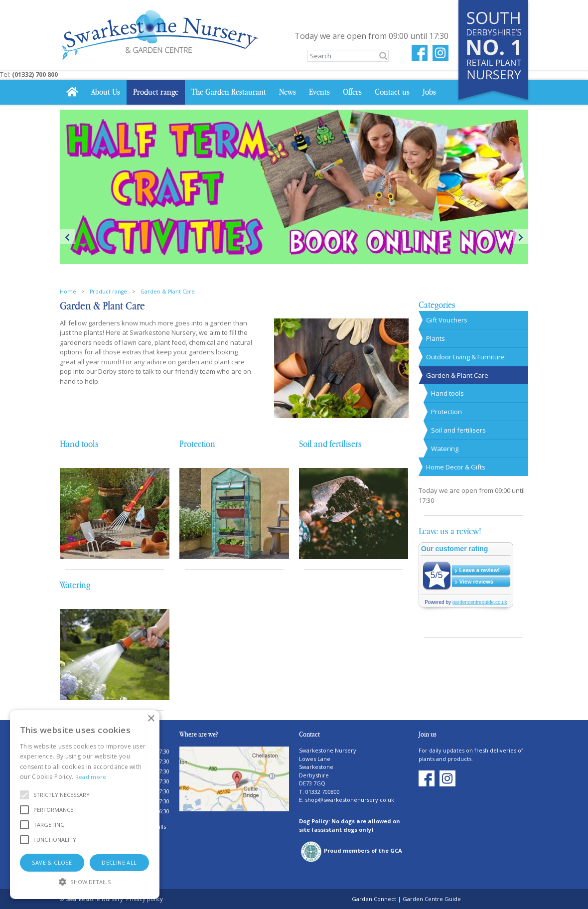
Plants (436, 338)
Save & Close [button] (52, 862)
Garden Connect (374, 899)
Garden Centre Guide (432, 899)
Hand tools (79, 444)
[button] (62, 795)
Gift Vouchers (447, 320)
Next (521, 237)
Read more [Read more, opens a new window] (91, 777)
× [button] (151, 719)
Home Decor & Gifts (456, 467)
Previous (67, 237)
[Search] (348, 56)
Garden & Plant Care (457, 375)
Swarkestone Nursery (328, 750)
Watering (75, 585)
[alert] (85, 805)
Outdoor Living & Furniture (465, 357)
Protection (197, 444)
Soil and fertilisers (330, 444)
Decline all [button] (119, 862)
